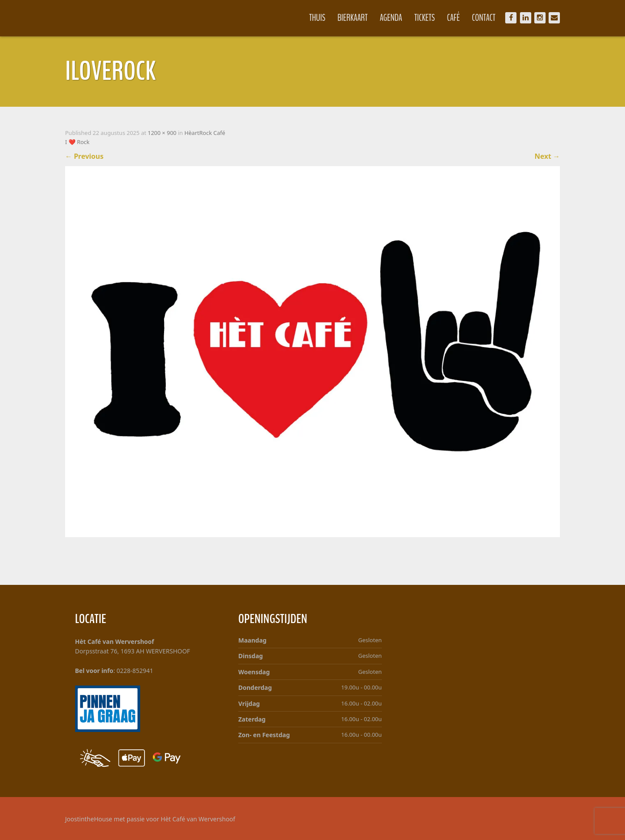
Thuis (317, 18)
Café (454, 18)
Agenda (391, 18)
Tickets (425, 18)
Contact (484, 18)
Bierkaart (353, 18)
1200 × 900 (162, 133)
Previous (84, 156)
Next (547, 156)
